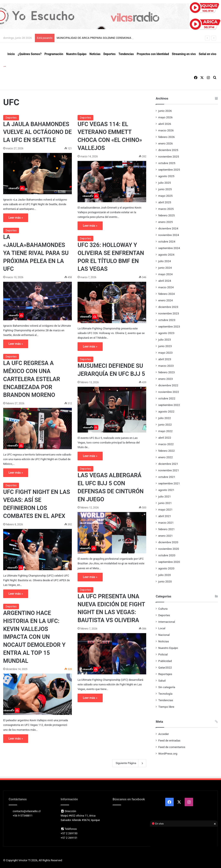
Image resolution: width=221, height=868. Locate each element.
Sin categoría (167, 687)
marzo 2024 (166, 287)
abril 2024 (165, 281)
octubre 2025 (167, 163)
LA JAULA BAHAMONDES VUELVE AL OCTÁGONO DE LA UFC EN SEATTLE (38, 132)
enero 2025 (165, 222)
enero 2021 (165, 536)
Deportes (109, 54)
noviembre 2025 (169, 156)
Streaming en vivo (184, 54)
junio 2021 (165, 503)
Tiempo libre (166, 707)
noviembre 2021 (169, 470)
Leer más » (16, 218)
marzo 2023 (166, 366)
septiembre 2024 (169, 248)
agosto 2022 (166, 411)
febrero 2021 (166, 529)
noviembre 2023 (169, 313)
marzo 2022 (166, 444)
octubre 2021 (167, 477)
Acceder (164, 734)
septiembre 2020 (169, 562)
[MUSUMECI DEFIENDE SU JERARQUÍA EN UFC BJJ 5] (112, 410)
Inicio (11, 54)
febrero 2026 (166, 137)
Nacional (164, 635)
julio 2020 (164, 575)
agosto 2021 (166, 490)
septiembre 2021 (169, 483)
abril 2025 (165, 202)
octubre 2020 (167, 555)
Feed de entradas (169, 740)
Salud (162, 681)
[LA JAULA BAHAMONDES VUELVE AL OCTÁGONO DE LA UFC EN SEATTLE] (38, 174)
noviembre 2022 (169, 392)
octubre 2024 (167, 241)
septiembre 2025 (169, 170)
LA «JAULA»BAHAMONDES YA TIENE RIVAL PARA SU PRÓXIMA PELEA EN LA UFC (36, 253)
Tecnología (165, 694)
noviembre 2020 (169, 549)
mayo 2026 (165, 117)
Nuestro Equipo (76, 54)
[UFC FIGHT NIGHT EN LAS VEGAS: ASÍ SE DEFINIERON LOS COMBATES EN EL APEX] (38, 550)
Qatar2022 (165, 667)
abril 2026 (165, 124)
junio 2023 (165, 346)
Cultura (163, 609)
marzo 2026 (166, 130)
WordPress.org (168, 753)
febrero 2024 (166, 294)
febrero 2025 (166, 215)
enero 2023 (165, 379)
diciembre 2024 (168, 228)
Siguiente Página (129, 763)
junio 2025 (165, 189)
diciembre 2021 (168, 464)
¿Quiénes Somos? (30, 54)
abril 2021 (165, 516)
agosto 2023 (166, 333)
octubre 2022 (167, 398)
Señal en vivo (208, 54)
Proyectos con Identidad (153, 54)
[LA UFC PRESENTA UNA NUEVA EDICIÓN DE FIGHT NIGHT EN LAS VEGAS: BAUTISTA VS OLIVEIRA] (112, 654)
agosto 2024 (166, 255)
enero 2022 (165, 457)
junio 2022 (165, 425)
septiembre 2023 (169, 326)
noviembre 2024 (169, 235)
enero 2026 (165, 143)
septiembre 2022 (169, 405)
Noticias (95, 54)
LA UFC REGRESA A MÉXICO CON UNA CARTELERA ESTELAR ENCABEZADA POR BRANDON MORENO (32, 379)
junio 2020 (165, 581)
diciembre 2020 (168, 542)
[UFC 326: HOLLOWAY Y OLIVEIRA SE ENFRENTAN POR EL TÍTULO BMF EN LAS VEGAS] (112, 302)
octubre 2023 (167, 320)
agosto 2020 (166, 568)
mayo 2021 (165, 509)
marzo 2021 (166, 523)
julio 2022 (164, 418)
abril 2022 (165, 438)
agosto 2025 (166, 176)
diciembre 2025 (168, 150)
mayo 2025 (165, 196)
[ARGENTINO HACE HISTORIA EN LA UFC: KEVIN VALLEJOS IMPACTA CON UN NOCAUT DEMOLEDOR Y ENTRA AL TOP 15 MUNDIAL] (38, 694)
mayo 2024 (165, 274)
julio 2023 (164, 340)
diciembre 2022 (168, 385)
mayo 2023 (165, 353)
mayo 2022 (165, 431)
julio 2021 (164, 496)
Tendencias (126, 54)
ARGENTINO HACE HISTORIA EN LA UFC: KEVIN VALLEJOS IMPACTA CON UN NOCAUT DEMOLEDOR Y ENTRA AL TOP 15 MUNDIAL (34, 637)
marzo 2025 (166, 209)
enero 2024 (165, 300)
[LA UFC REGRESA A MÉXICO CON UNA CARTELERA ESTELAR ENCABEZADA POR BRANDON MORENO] (38, 429)
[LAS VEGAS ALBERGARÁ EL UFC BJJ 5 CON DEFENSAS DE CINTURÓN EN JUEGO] (112, 533)
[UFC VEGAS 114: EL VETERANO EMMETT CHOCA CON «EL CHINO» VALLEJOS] (112, 182)
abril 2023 (165, 359)
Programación (54, 54)
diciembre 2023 (168, 307)
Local (162, 628)
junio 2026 (165, 111)
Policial (163, 654)
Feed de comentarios (172, 747)
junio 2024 (165, 268)
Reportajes (165, 674)
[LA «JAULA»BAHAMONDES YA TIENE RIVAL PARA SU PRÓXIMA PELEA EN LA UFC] (38, 301)
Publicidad (165, 661)
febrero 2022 (166, 451)
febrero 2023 (166, 372)
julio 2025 (164, 183)
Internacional (167, 622)
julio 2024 (164, 261)
